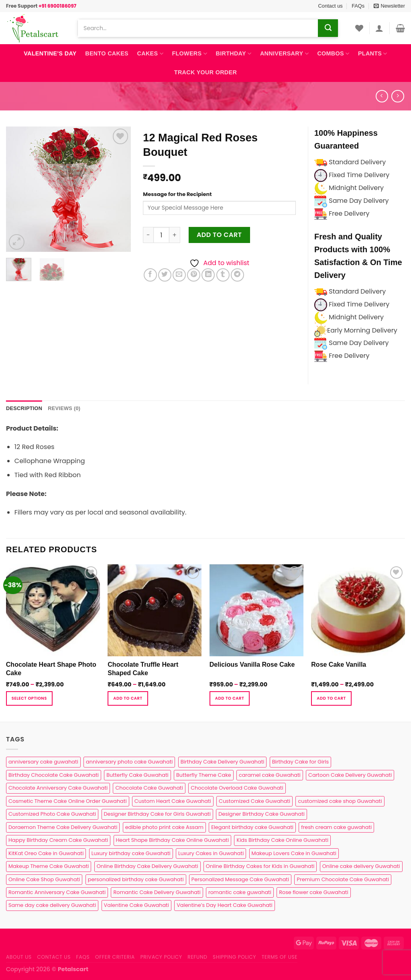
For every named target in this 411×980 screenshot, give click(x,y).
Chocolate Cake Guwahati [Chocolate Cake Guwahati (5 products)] (149, 788)
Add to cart (219, 235)
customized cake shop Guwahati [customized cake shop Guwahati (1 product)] (340, 801)
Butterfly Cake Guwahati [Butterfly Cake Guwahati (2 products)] (137, 775)
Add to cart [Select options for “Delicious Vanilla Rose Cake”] (230, 698)
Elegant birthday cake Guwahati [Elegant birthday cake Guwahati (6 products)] (252, 827)
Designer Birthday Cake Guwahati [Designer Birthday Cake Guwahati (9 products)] (261, 814)
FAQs (358, 6)
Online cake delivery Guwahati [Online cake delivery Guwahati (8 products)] (361, 866)
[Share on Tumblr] (223, 275)
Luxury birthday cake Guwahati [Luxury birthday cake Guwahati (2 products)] (131, 853)
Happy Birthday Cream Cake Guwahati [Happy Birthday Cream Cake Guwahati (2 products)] (58, 840)
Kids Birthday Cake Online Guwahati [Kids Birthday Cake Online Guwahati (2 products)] (282, 840)
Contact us (331, 6)
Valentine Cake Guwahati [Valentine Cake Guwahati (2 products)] (136, 905)
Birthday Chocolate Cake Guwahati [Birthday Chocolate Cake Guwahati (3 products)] (54, 775)
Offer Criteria (115, 957)
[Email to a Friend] (179, 275)
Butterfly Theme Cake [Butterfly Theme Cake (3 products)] (204, 775)
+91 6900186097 (57, 6)
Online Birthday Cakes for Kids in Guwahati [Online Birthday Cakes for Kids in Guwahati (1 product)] (260, 866)
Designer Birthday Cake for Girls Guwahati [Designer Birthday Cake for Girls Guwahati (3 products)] (157, 814)
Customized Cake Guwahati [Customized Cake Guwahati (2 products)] (254, 801)
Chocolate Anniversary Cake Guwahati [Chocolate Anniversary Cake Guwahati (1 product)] (58, 788)
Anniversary (284, 54)
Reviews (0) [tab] (64, 408)
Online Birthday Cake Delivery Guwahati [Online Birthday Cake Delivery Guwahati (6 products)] (148, 866)
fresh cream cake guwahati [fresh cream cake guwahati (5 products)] (336, 827)
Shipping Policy (234, 957)
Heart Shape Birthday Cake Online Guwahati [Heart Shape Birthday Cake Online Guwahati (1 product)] (173, 840)
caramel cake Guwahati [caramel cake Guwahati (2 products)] (270, 775)
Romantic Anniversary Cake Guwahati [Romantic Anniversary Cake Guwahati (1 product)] (57, 892)
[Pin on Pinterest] (194, 275)
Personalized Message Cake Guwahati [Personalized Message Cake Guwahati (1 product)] (240, 879)
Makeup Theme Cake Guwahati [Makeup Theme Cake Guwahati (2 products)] (49, 866)
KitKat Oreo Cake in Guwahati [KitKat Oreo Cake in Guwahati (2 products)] (46, 853)
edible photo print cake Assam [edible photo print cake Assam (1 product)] (164, 827)
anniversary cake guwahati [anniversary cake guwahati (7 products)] (43, 762)
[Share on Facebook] (150, 275)
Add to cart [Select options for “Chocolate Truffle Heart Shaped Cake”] (128, 698)
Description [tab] (24, 408)
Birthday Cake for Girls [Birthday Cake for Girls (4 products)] (300, 762)
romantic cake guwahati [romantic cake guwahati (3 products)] (240, 892)
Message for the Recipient (177, 194)
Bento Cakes (107, 53)
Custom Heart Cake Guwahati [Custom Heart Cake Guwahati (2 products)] (173, 801)
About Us (19, 957)
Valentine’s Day (50, 53)
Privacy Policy (161, 957)
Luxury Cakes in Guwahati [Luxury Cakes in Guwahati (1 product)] (211, 853)
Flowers (189, 54)
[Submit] (328, 28)
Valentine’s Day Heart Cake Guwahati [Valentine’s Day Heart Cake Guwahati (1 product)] (224, 905)
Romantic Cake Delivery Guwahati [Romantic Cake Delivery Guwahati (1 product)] (157, 892)
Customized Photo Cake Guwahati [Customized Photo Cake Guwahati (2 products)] (52, 814)
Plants (373, 54)
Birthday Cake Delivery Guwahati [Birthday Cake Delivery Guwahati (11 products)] (223, 762)
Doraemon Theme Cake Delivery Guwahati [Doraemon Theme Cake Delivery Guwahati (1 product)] (63, 827)
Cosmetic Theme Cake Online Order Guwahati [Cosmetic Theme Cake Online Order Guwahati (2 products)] (68, 801)
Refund (197, 957)
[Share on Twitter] (165, 275)
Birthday (234, 54)
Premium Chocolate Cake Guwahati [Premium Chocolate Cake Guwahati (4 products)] (343, 879)
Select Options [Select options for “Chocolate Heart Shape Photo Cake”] (29, 698)
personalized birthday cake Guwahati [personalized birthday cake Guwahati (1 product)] (136, 879)
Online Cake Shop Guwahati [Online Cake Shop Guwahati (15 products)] (44, 879)
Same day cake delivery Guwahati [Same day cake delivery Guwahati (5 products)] (52, 905)
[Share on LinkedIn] (208, 275)
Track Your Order (205, 72)
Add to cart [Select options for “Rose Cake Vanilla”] (331, 698)
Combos (333, 54)
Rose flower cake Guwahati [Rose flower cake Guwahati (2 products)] (313, 892)
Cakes (150, 54)
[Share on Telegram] (237, 275)
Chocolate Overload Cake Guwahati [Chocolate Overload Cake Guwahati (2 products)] (237, 788)
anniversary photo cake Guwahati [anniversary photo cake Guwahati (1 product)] (129, 762)
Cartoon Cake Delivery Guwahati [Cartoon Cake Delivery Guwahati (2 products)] (350, 775)
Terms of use (280, 957)
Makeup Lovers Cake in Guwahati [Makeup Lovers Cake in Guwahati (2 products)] (294, 853)
